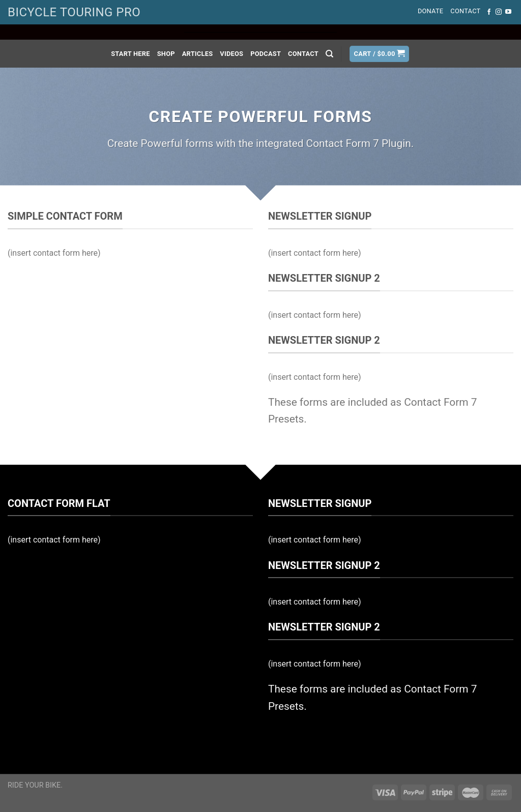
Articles (198, 54)
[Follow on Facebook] (489, 12)
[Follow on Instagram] (499, 12)
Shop (166, 54)
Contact (465, 11)
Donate (430, 11)
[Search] (329, 54)
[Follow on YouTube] (508, 12)
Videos (231, 54)
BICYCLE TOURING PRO (74, 12)
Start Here (131, 54)
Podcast (266, 54)
